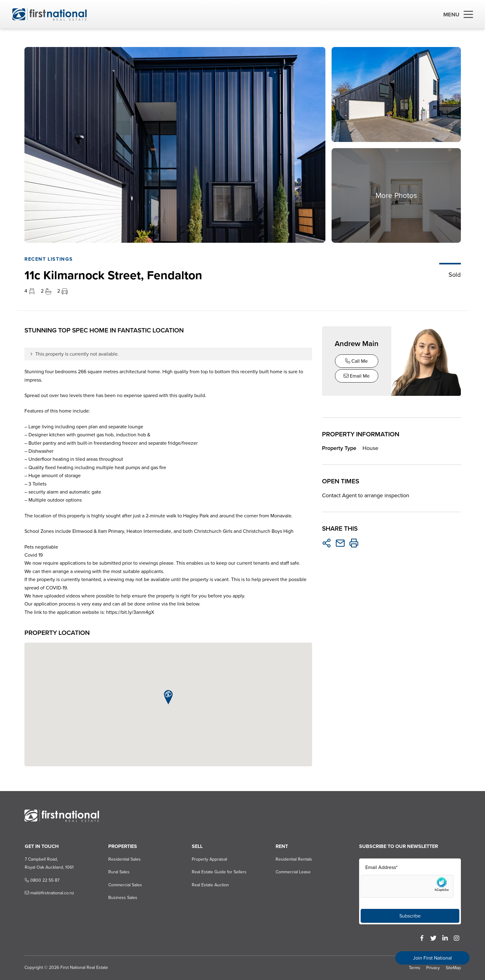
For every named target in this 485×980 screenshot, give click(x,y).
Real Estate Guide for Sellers (219, 872)
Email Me (357, 376)
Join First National (432, 958)
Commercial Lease (293, 872)
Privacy (433, 968)
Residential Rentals (294, 859)
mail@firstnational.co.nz (49, 893)
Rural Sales (119, 872)
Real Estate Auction (210, 885)
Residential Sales (124, 859)
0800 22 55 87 (41, 880)
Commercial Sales (125, 885)
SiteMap (453, 968)
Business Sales (122, 898)
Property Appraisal (209, 859)
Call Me (356, 361)
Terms (415, 968)
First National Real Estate (84, 968)
